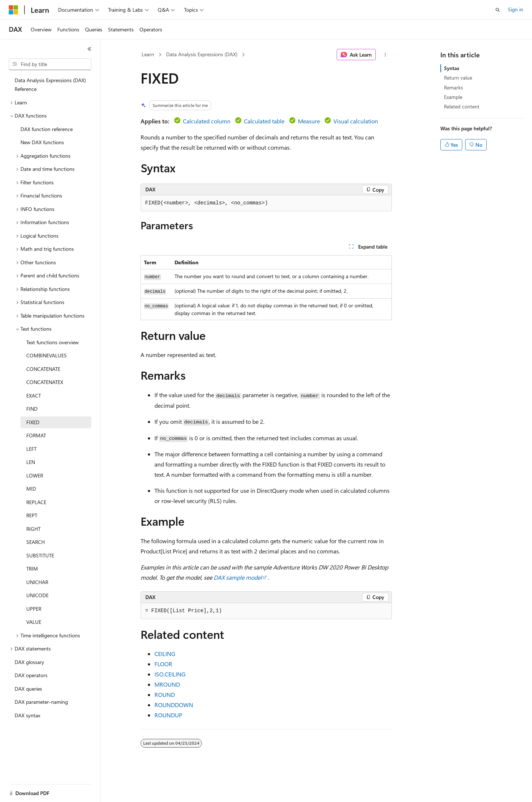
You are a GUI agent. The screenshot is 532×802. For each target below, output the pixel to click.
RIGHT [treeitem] (33, 529)
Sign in (516, 9)
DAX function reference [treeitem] (47, 129)
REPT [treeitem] (32, 515)
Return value (458, 78)
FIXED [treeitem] (33, 422)
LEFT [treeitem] (31, 449)
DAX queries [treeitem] (28, 689)
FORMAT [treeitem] (36, 435)
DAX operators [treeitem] (31, 675)
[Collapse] (89, 49)
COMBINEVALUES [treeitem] (47, 355)
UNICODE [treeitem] (37, 595)
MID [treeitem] (31, 489)
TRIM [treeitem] (32, 569)
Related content (462, 106)
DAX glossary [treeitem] (29, 662)
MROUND (167, 684)
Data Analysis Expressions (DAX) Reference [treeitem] (50, 85)
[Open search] (498, 10)
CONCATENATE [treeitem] (43, 369)
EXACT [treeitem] (34, 396)
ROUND (165, 694)
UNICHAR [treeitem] (37, 582)
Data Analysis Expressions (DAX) (202, 54)
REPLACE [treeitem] (36, 502)
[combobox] (50, 64)
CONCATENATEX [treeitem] (45, 382)
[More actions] (385, 55)
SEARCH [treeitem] (36, 542)
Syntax (452, 68)
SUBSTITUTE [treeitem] (40, 555)
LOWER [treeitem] (35, 475)
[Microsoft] (14, 10)
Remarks (453, 87)
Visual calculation (356, 121)
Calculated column (207, 121)
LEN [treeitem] (31, 462)
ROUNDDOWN (174, 705)
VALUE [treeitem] (34, 622)
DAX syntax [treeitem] (27, 715)
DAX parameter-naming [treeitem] (41, 702)
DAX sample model (238, 577)
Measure (309, 121)
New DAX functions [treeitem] (42, 142)
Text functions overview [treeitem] (52, 342)
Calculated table (264, 121)
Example (453, 97)
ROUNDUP (168, 715)
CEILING (165, 654)
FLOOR (163, 664)
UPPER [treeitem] (34, 609)
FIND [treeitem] (32, 409)
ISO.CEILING (170, 674)
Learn (148, 54)
